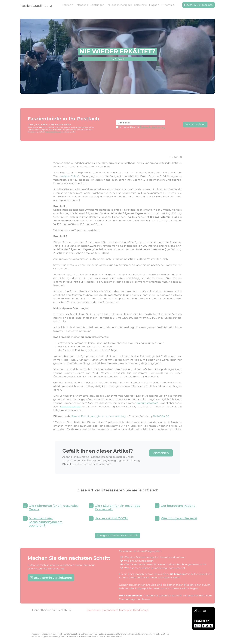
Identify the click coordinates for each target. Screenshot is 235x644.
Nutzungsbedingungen (53, 132)
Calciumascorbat (70, 407)
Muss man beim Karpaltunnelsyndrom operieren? (46, 522)
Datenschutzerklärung (152, 127)
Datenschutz (110, 610)
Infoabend (82, 5)
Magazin (154, 5)
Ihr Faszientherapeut (119, 5)
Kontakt (168, 5)
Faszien (67, 5)
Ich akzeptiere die (142, 127)
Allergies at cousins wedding (108, 416)
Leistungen (97, 5)
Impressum (94, 610)
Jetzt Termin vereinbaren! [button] (51, 578)
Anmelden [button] (161, 453)
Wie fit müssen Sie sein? (179, 518)
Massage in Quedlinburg (134, 610)
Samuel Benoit (80, 416)
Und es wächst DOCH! (111, 518)
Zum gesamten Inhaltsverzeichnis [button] (117, 535)
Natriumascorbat (147, 403)
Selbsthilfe (140, 5)
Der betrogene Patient (178, 506)
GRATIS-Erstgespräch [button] (199, 5)
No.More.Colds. (69, 176)
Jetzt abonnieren (195, 124)
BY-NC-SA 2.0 (161, 416)
